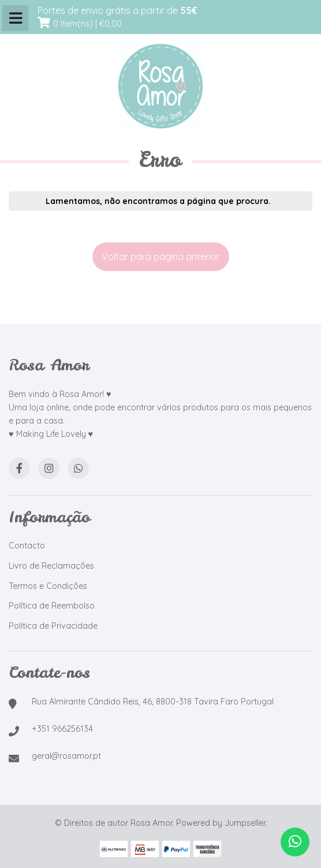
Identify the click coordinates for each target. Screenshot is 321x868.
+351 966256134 (62, 729)
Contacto (27, 546)
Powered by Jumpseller (221, 823)
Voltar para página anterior (161, 257)
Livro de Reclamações (51, 566)
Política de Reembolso (52, 606)
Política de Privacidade (53, 626)
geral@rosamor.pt (66, 756)
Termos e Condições (48, 586)
